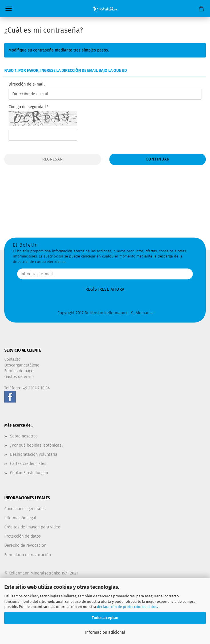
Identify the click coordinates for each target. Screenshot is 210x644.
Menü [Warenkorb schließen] (9, 9)
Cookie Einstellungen (29, 473)
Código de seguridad (28, 107)
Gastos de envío (19, 377)
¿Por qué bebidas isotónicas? (37, 445)
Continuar (158, 159)
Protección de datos (23, 536)
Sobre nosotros (24, 436)
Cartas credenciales (28, 464)
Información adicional (105, 632)
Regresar (52, 159)
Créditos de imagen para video (32, 527)
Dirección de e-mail (27, 84)
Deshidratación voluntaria (34, 454)
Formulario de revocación (28, 555)
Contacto (12, 359)
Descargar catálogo (22, 365)
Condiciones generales (25, 509)
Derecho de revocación (25, 545)
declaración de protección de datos (127, 607)
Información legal (20, 518)
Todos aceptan (105, 618)
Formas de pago (19, 371)
